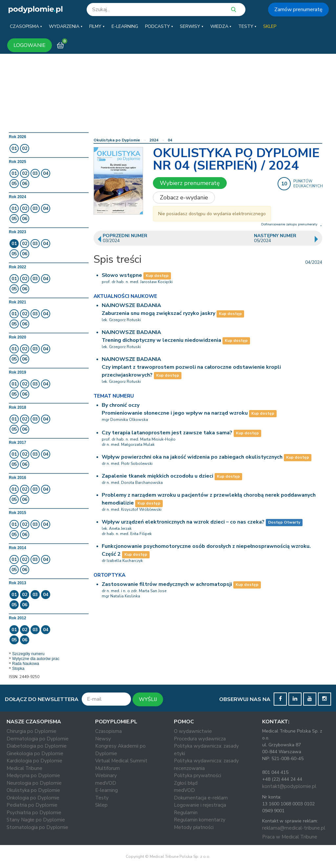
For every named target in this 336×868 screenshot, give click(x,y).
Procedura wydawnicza (200, 739)
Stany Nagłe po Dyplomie (36, 820)
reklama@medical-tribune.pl (294, 828)
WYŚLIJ (148, 699)
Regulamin (186, 813)
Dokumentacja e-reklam (201, 798)
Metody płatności (194, 827)
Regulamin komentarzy (200, 820)
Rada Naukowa (26, 664)
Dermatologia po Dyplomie (38, 739)
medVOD (106, 783)
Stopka (18, 669)
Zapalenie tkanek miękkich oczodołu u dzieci (157, 476)
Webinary (106, 775)
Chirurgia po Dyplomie (31, 731)
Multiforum (107, 768)
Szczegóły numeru (28, 654)
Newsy (103, 739)
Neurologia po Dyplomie (34, 783)
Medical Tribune (24, 768)
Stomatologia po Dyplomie (37, 827)
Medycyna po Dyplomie (33, 775)
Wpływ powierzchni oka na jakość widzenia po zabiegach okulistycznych (192, 457)
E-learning (106, 790)
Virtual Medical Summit (121, 761)
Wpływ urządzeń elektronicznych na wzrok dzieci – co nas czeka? (183, 522)
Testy (102, 798)
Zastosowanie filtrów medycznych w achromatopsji (167, 584)
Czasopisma (108, 731)
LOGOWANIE (30, 45)
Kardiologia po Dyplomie (34, 761)
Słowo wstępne (122, 275)
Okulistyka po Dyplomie (117, 140)
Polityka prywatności (198, 775)
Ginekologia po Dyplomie (35, 754)
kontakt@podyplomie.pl (289, 786)
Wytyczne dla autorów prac (36, 659)
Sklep (101, 805)
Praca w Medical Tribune (290, 837)
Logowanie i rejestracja (200, 805)
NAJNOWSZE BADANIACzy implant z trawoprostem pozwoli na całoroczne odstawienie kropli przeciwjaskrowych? (191, 367)
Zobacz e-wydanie (184, 197)
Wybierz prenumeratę (190, 183)
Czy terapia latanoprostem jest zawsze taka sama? (167, 433)
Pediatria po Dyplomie (32, 805)
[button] (26, 27)
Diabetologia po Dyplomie (37, 746)
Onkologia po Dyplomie (33, 798)
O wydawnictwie (193, 731)
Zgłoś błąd (186, 783)
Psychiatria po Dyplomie (34, 813)
